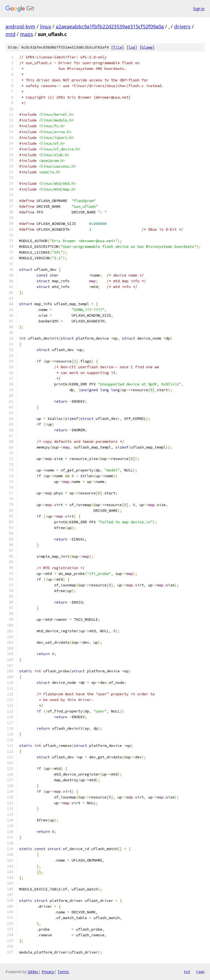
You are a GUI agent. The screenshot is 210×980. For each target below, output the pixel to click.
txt (187, 972)
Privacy (48, 972)
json (200, 972)
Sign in (199, 9)
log (132, 47)
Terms (63, 972)
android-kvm (20, 26)
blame (147, 47)
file (118, 47)
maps (27, 34)
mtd (10, 34)
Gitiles (33, 972)
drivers (182, 26)
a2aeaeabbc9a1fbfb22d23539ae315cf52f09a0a (110, 26)
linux (46, 26)
